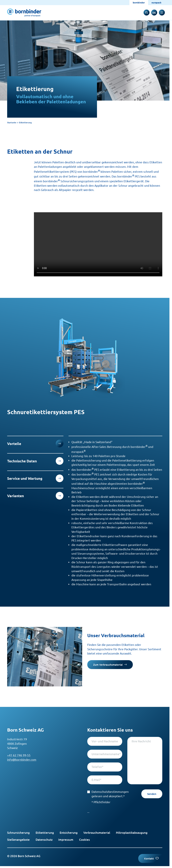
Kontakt (152, 858)
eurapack (156, 2)
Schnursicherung (18, 833)
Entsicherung (69, 833)
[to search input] (147, 13)
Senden (152, 794)
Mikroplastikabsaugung (132, 833)
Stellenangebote (18, 840)
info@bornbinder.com (22, 759)
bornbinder (139, 2)
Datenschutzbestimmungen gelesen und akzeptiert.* (105, 794)
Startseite (12, 123)
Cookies (84, 840)
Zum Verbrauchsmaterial (110, 665)
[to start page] (24, 13)
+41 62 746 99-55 (19, 755)
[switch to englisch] (154, 13)
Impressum (66, 840)
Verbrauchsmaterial (97, 833)
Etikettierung (45, 833)
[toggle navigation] (162, 13)
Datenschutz (44, 840)
